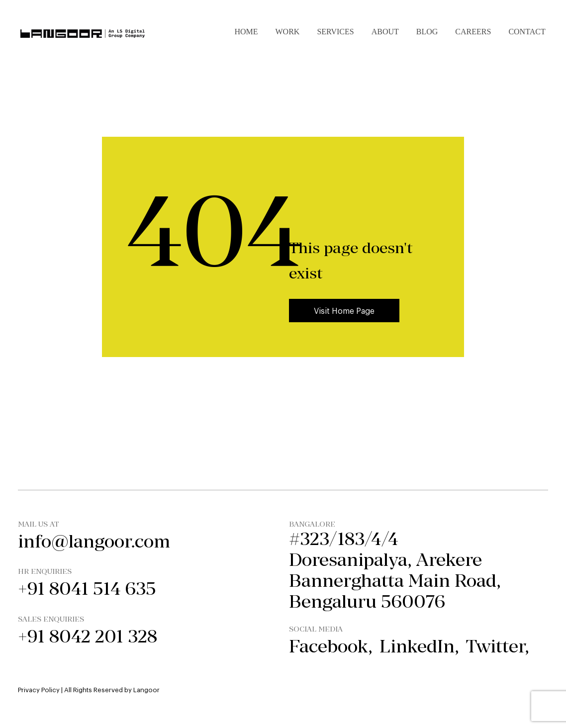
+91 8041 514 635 (87, 589)
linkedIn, (419, 646)
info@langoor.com (94, 541)
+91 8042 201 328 (88, 636)
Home (246, 32)
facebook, (331, 646)
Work (288, 32)
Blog (427, 32)
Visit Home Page (344, 310)
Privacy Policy (39, 689)
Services (335, 32)
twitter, (498, 646)
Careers (473, 32)
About (385, 32)
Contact (527, 32)
